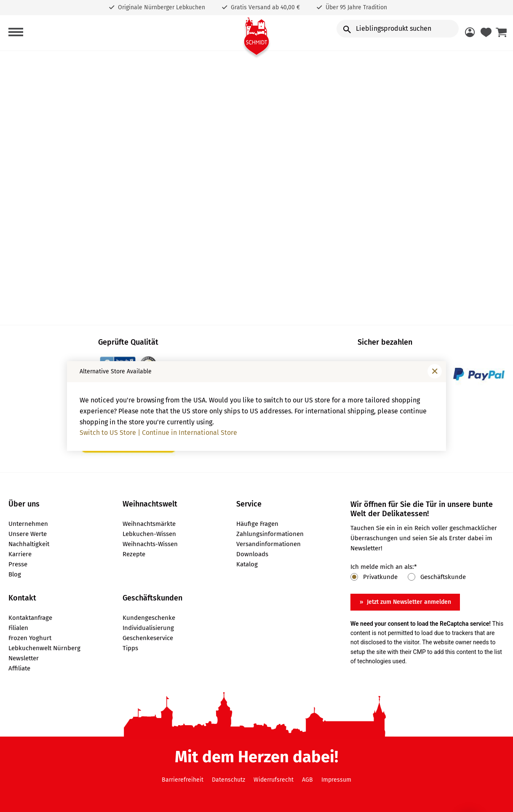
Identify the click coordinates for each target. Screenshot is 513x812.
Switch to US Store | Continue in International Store (158, 433)
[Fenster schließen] (435, 371)
